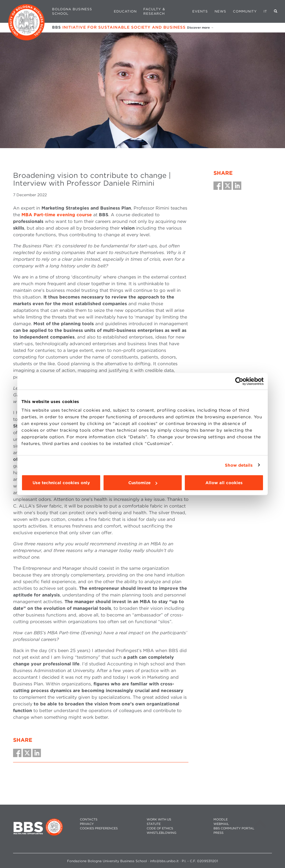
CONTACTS (89, 819)
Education (125, 11)
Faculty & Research (154, 11)
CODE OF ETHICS (160, 828)
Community (245, 11)
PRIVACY (87, 824)
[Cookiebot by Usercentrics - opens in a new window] (239, 381)
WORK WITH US (159, 819)
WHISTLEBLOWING (162, 833)
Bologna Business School (72, 11)
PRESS (218, 833)
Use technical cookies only (61, 483)
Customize (143, 483)
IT (265, 11)
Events (200, 11)
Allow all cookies (224, 483)
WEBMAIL (221, 824)
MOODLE (221, 819)
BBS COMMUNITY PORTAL (234, 828)
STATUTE (154, 824)
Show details (239, 465)
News (220, 11)
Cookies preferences (99, 828)
